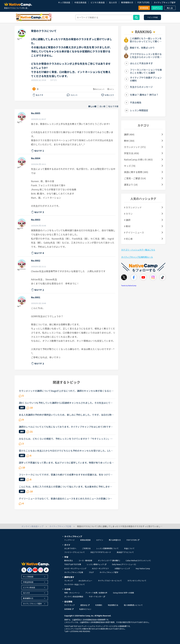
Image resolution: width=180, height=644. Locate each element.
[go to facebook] (29, 570)
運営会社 (85, 605)
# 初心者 (128, 239)
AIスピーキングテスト (100, 568)
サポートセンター (97, 596)
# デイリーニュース (134, 232)
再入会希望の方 (115, 540)
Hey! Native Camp (143, 568)
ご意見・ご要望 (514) (135, 178)
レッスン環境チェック (96, 564)
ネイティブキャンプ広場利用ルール (137, 257)
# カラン (128, 214)
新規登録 (144, 8)
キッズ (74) (130, 166)
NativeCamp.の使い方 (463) (138, 159)
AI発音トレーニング (122, 568)
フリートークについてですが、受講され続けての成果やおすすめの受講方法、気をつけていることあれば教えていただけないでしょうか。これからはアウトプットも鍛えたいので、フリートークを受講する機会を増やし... (66, 475)
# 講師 (127, 220)
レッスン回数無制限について (107, 548)
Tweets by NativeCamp (129, 286)
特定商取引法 (113, 605)
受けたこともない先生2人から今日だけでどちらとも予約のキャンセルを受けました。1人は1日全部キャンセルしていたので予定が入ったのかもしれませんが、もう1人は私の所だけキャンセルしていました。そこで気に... (66, 451)
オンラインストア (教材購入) (109, 560)
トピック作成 (152, 17)
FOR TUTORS (143, 2)
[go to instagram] (41, 570)
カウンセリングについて (137, 581)
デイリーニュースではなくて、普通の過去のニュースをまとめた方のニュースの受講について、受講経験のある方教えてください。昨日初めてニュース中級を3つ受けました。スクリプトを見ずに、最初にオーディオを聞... (66, 498)
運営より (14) (131, 185)
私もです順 (113, 106)
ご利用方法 (86, 548)
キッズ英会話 (64, 2)
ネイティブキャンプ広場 (74, 572)
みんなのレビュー (85, 581)
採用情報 (69, 609)
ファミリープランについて (74, 552)
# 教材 (127, 226)
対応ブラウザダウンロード (101, 552)
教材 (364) (129, 141)
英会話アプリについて (125, 552)
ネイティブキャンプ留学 (165, 2)
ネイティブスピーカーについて (110, 581)
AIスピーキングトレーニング (75, 568)
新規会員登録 (85, 540)
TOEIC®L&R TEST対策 (73, 564)
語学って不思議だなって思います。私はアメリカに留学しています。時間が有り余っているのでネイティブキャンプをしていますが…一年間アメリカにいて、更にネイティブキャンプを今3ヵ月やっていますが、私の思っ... (66, 463)
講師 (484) (129, 134)
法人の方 (113, 2)
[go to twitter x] (24, 570)
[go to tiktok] (46, 570)
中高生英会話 (80, 2)
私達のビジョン (85, 609)
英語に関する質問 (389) (136, 172)
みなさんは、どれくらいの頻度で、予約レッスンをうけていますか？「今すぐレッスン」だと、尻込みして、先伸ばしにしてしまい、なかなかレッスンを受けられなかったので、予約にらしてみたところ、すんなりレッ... (66, 439)
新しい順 (92, 106)
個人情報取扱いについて (133, 605)
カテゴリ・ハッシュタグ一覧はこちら (138, 250)
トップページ (69, 540)
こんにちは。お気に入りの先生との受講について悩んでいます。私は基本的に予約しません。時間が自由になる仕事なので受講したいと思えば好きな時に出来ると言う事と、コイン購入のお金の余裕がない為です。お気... (66, 487)
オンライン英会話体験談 (74, 596)
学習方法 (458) (131, 153)
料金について (129, 548)
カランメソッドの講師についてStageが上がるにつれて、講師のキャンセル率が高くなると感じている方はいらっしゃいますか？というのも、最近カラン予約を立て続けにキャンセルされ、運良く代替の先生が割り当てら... (66, 391)
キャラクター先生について (74, 584)
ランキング (69, 581)
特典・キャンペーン (72, 593)
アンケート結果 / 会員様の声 (96, 593)
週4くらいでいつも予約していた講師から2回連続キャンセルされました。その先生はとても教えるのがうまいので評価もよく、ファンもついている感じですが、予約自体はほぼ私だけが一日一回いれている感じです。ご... (66, 403)
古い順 (102, 106)
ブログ (91, 572)
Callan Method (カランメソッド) (138, 560)
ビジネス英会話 (98, 2)
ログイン (157, 8)
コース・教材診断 (85, 560)
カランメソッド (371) (135, 147)
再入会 (170, 8)
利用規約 (99, 605)
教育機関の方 (127, 2)
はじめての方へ (70, 548)
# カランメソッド (133, 207)
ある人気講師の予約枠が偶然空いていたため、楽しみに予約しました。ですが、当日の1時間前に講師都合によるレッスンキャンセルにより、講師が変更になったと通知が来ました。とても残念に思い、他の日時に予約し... (66, 415)
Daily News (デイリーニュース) (124, 564)
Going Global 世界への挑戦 (123, 593)
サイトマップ (69, 605)
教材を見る (69, 560)
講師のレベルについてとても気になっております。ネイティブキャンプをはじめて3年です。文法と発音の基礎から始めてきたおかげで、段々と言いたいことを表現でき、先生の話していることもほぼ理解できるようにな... (66, 427)
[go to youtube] (35, 570)
